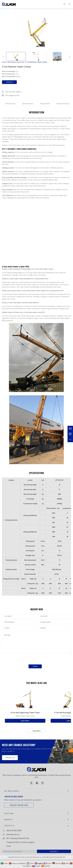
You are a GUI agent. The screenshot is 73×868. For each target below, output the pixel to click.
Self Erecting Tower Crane (16, 62)
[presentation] (18, 659)
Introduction (10, 104)
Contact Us (9, 82)
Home (4, 62)
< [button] (3, 57)
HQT (64, 857)
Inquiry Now (45, 104)
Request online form (19, 805)
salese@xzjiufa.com (13, 834)
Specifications (28, 104)
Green (9, 4)
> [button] (70, 57)
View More (37, 731)
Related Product (63, 104)
